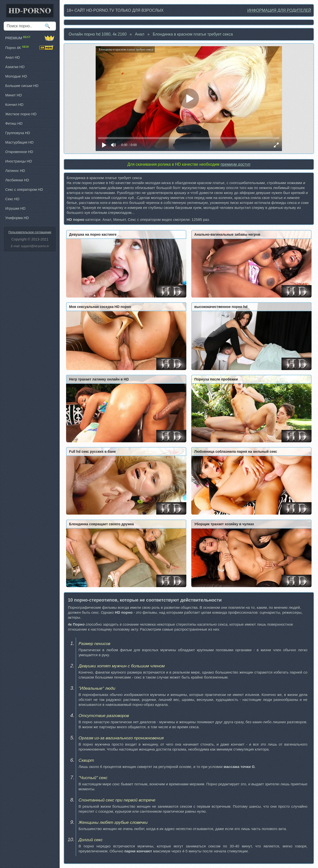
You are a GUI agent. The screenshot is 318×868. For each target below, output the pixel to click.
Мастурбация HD (19, 142)
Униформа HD (17, 218)
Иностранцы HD (19, 161)
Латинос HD (15, 171)
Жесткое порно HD (21, 114)
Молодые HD (16, 76)
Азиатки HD (15, 67)
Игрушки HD (15, 208)
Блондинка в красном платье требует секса (193, 34)
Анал (140, 34)
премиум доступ (235, 164)
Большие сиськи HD (22, 86)
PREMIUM (30, 38)
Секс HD (12, 199)
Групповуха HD (18, 133)
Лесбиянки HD (17, 180)
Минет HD (14, 95)
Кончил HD (14, 105)
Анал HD (13, 57)
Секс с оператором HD (24, 189)
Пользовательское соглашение (30, 232)
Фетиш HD (14, 123)
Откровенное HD (19, 152)
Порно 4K (30, 48)
